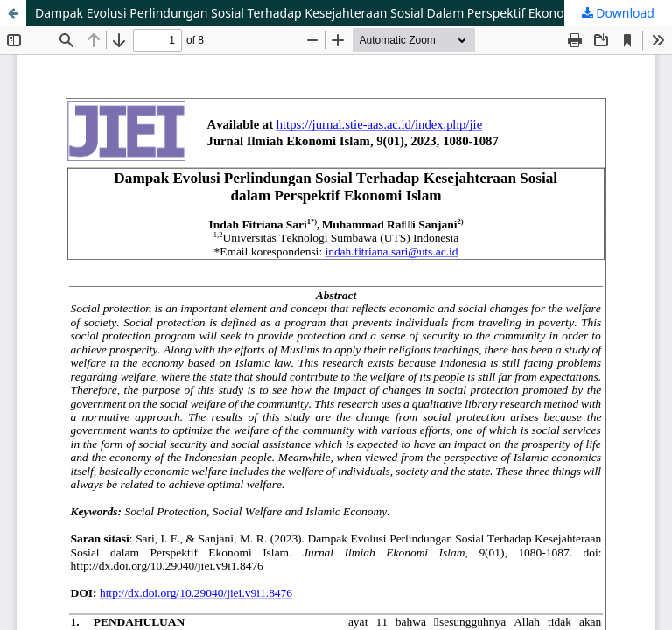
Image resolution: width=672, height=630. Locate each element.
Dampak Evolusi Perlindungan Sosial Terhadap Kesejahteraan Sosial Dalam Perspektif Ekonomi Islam (324, 13)
